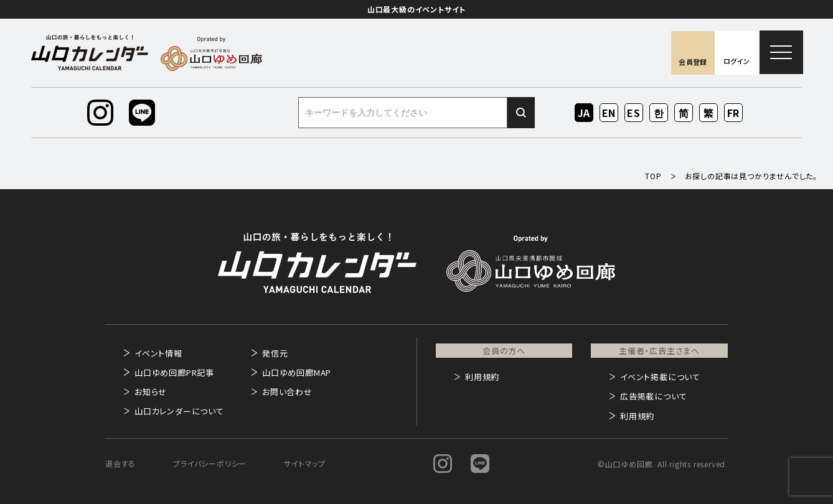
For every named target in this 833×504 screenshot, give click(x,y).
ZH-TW (709, 114)
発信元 (275, 353)
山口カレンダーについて (179, 411)
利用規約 (482, 377)
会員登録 (693, 62)
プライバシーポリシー (210, 463)
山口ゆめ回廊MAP (297, 372)
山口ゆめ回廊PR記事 (174, 372)
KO (659, 113)
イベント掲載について (660, 377)
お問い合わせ (287, 392)
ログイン (737, 61)
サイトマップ (305, 463)
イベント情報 (158, 353)
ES (634, 113)
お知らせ (151, 392)
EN (609, 113)
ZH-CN (684, 114)
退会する (120, 463)
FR (734, 113)
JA (584, 113)
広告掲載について (653, 396)
